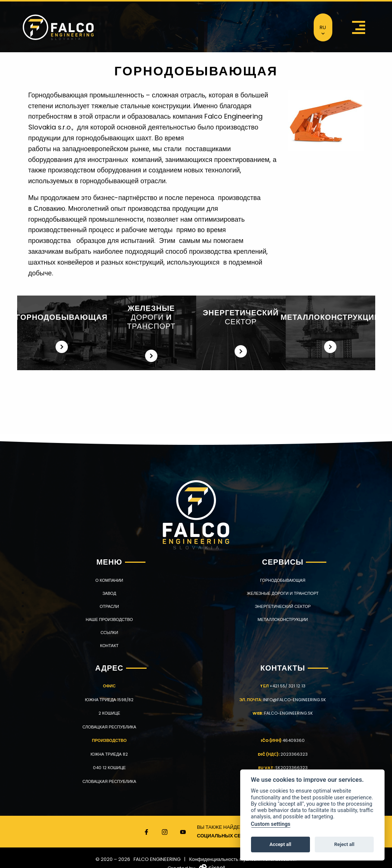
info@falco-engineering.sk (294, 700)
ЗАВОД (109, 594)
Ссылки (109, 633)
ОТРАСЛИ (109, 607)
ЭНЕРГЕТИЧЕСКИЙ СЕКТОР (283, 607)
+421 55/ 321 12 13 (288, 686)
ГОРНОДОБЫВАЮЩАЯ (283, 580)
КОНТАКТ (109, 646)
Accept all (280, 844)
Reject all (344, 844)
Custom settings (271, 824)
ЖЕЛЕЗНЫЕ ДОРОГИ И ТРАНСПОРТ (283, 594)
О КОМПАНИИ (109, 580)
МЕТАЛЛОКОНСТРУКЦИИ (283, 620)
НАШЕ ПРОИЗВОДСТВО (109, 620)
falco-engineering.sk (288, 713)
